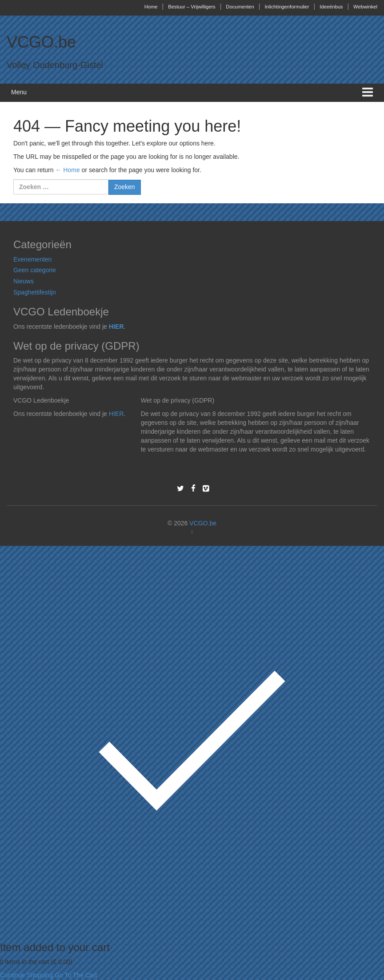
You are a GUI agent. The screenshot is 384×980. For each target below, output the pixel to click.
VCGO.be (41, 42)
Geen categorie (35, 270)
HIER (116, 327)
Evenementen (32, 259)
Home (151, 7)
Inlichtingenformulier (287, 7)
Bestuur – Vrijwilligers (192, 7)
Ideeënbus (331, 7)
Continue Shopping (26, 975)
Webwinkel (365, 7)
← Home (67, 170)
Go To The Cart (76, 975)
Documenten (240, 7)
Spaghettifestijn (35, 292)
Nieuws (24, 281)
